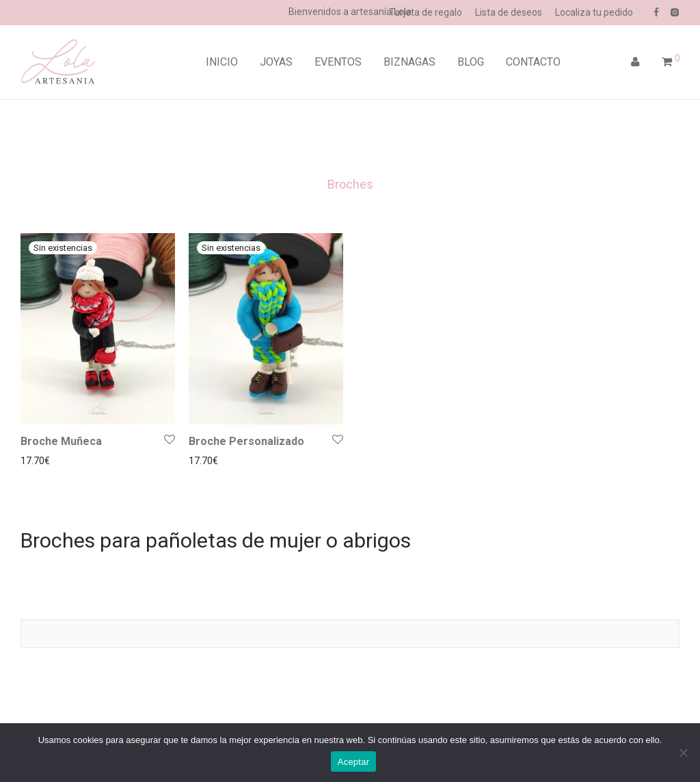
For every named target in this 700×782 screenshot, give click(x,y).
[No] (683, 753)
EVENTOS (338, 62)
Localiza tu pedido (594, 12)
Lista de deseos (509, 12)
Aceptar (354, 762)
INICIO (222, 62)
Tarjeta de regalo (426, 12)
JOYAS (276, 62)
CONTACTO (533, 62)
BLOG (471, 62)
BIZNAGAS (409, 62)
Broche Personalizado (246, 441)
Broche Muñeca (61, 441)
